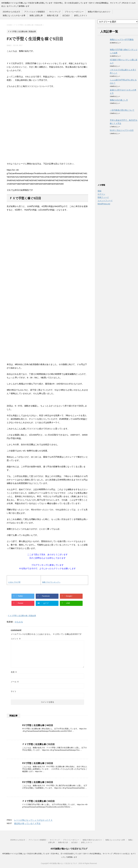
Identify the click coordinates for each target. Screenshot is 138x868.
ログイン (101, 194)
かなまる (19, 622)
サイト (14, 691)
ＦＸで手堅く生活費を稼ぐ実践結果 (22, 616)
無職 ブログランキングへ (51, 582)
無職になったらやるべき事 (14, 15)
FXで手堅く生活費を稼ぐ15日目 (38, 763)
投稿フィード (103, 197)
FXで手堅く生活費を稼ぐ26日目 (38, 782)
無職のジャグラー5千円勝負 (122, 40)
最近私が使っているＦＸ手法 (27, 823)
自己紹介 (66, 15)
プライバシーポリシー (74, 12)
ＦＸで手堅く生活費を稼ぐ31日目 (38, 744)
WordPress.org (104, 204)
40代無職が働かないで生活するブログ (69, 849)
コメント (16, 639)
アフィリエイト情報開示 (35, 12)
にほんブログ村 (14, 582)
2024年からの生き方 (11, 12)
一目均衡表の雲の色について (122, 110)
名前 (14, 672)
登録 (99, 191)
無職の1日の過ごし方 (119, 100)
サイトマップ (55, 12)
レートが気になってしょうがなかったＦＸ (33, 820)
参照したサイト (81, 15)
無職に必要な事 (36, 15)
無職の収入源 (53, 15)
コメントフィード (105, 201)
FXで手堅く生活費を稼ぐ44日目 (38, 725)
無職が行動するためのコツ (99, 12)
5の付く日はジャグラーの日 (122, 130)
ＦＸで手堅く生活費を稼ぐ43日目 (38, 801)
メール (15, 682)
